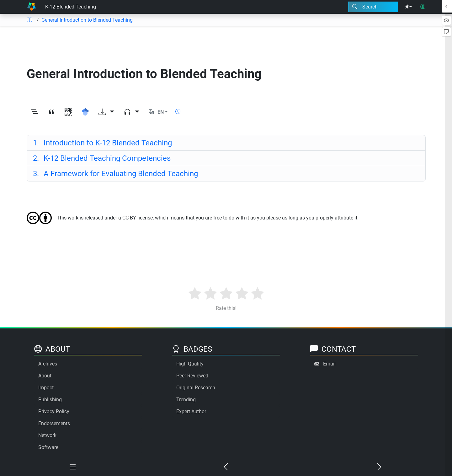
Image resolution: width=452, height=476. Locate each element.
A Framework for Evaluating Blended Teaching (116, 174)
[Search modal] (373, 7)
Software (48, 447)
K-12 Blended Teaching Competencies (102, 158)
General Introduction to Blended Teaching (87, 20)
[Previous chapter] (226, 467)
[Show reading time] (178, 112)
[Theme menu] (408, 7)
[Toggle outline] (35, 112)
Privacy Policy (54, 411)
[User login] (423, 7)
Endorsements (54, 423)
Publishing (50, 400)
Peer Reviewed (192, 376)
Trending (186, 400)
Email (329, 364)
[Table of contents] (29, 20)
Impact (46, 388)
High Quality (190, 364)
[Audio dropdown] (131, 112)
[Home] (31, 7)
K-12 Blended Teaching (71, 7)
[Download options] (106, 112)
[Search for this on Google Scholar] (85, 112)
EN (161, 112)
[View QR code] (68, 112)
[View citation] (51, 112)
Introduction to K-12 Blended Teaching (103, 143)
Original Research (196, 388)
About (45, 376)
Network (47, 435)
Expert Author (191, 411)
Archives (48, 364)
